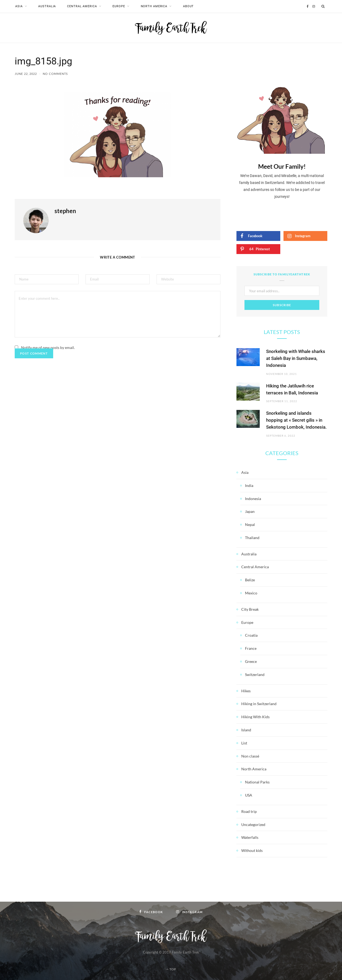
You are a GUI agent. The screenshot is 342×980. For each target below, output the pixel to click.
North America (154, 6)
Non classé (250, 756)
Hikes (246, 691)
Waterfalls (250, 837)
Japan (250, 511)
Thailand (252, 537)
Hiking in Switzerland (259, 704)
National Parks (257, 782)
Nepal (250, 524)
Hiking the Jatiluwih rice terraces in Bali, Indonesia (292, 389)
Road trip (249, 811)
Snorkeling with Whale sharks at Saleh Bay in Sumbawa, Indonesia (296, 358)
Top (171, 969)
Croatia (251, 635)
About (188, 6)
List (244, 743)
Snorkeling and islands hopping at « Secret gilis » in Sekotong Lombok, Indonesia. (296, 420)
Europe (119, 6)
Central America (82, 6)
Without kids (252, 850)
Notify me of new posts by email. (48, 347)
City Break (250, 609)
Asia (19, 6)
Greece (251, 661)
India (249, 485)
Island (246, 730)
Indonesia (253, 498)
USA (249, 795)
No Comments (55, 73)
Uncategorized (253, 824)
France (251, 648)
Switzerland (255, 674)
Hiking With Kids (255, 716)
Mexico (251, 593)
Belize (250, 580)
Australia (47, 6)
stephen (65, 210)
